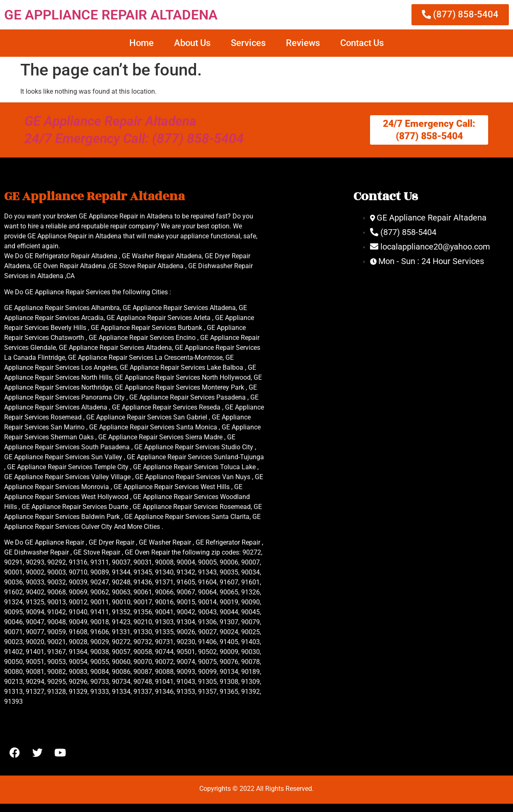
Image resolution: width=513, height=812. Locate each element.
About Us (192, 43)
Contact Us (362, 43)
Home (142, 43)
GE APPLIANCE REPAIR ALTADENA (111, 15)
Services (248, 43)
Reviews (303, 43)
